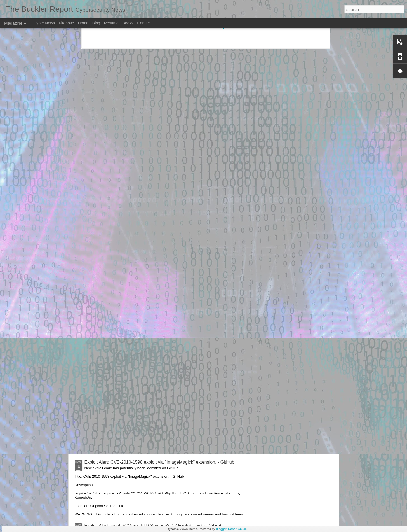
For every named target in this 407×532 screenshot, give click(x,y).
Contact (144, 23)
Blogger (221, 529)
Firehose (66, 23)
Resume (111, 23)
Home (83, 23)
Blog (96, 23)
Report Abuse (237, 529)
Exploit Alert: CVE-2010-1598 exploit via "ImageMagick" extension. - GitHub (159, 462)
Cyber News (44, 23)
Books (128, 23)
